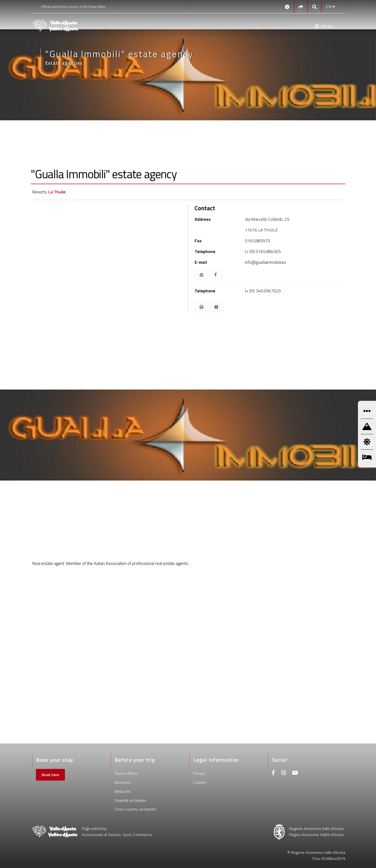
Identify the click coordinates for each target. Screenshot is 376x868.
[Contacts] (287, 7)
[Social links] (301, 7)
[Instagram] (284, 773)
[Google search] (314, 7)
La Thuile (57, 192)
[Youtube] (295, 773)
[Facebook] (273, 773)
